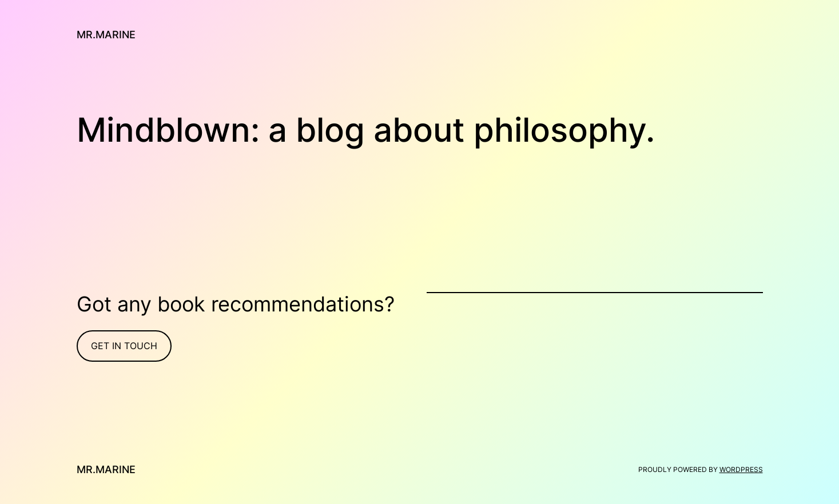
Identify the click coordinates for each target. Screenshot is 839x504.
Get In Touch (124, 346)
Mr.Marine (106, 35)
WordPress (741, 469)
